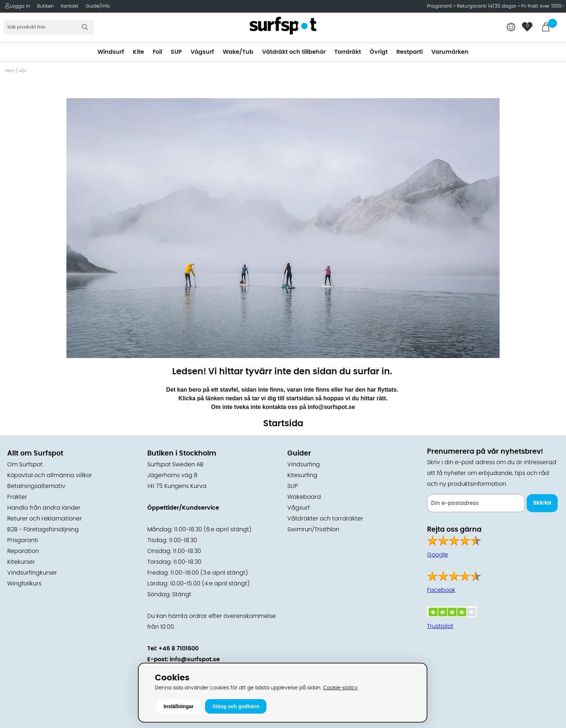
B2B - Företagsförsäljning (43, 529)
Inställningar (178, 706)
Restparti (410, 52)
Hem (10, 71)
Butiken (45, 6)
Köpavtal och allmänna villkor (50, 475)
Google (437, 555)
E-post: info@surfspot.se (184, 659)
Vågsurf (202, 52)
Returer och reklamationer (45, 519)
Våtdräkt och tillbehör (294, 52)
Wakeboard (304, 497)
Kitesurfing (302, 475)
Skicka (542, 503)
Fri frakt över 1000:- (543, 6)
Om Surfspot (25, 465)
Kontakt (70, 6)
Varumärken (450, 52)
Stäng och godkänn (236, 706)
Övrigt (379, 52)
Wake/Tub (238, 52)
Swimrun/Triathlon (313, 529)
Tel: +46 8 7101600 (173, 649)
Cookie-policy (340, 688)
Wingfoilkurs (24, 584)
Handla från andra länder (44, 508)
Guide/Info (98, 6)
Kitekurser (21, 562)
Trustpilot (440, 626)
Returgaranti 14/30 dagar (487, 6)
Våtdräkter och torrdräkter (325, 519)
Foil (157, 52)
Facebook (441, 590)
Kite (138, 52)
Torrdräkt (348, 52)
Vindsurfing (304, 465)
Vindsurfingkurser (32, 573)
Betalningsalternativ (36, 486)
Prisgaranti (440, 6)
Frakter (17, 497)
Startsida (283, 424)
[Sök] (49, 27)
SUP (176, 52)
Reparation (23, 551)
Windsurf (111, 52)
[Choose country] (511, 28)
